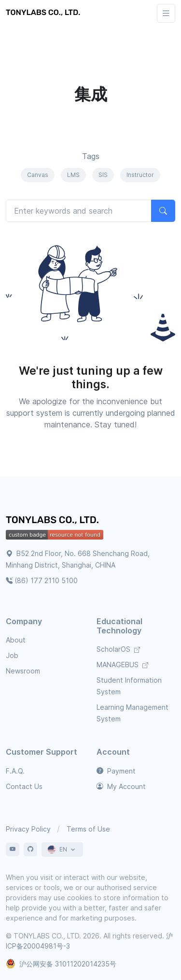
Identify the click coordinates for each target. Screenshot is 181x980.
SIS (103, 175)
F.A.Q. (15, 771)
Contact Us (24, 786)
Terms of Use (88, 829)
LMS (73, 175)
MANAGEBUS (122, 665)
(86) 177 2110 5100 (42, 580)
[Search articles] (79, 211)
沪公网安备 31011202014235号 (61, 964)
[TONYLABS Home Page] (54, 521)
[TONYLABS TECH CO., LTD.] (44, 13)
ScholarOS (118, 649)
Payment (116, 771)
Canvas (38, 175)
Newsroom (23, 671)
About (16, 640)
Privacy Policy (28, 829)
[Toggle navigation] (166, 13)
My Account (121, 786)
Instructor (140, 175)
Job (12, 655)
